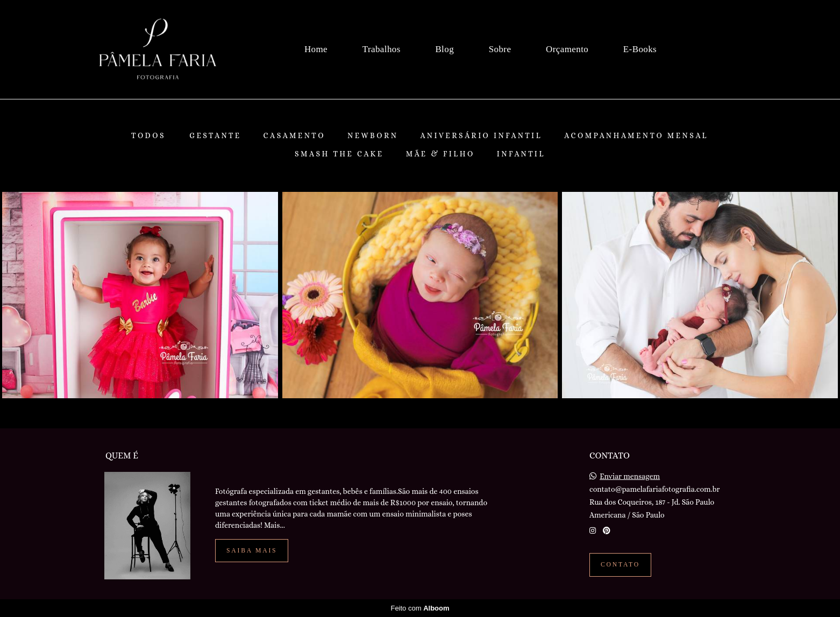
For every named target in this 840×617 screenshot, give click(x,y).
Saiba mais (252, 551)
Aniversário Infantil (482, 135)
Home (316, 49)
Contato (620, 565)
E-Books (640, 49)
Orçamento (567, 49)
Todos (148, 135)
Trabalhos (382, 49)
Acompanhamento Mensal (636, 135)
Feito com (420, 608)
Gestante (215, 135)
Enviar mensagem (630, 476)
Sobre (500, 49)
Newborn (373, 135)
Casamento (294, 135)
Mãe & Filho (440, 154)
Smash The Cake (339, 154)
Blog (444, 49)
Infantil (521, 154)
